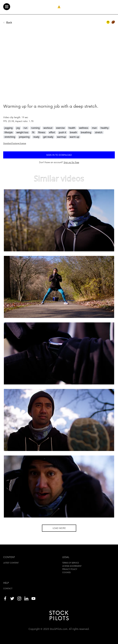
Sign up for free (71, 162)
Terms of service (70, 563)
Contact (8, 588)
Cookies (66, 572)
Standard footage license (15, 143)
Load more (59, 528)
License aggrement (72, 566)
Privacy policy (70, 569)
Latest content (11, 563)
